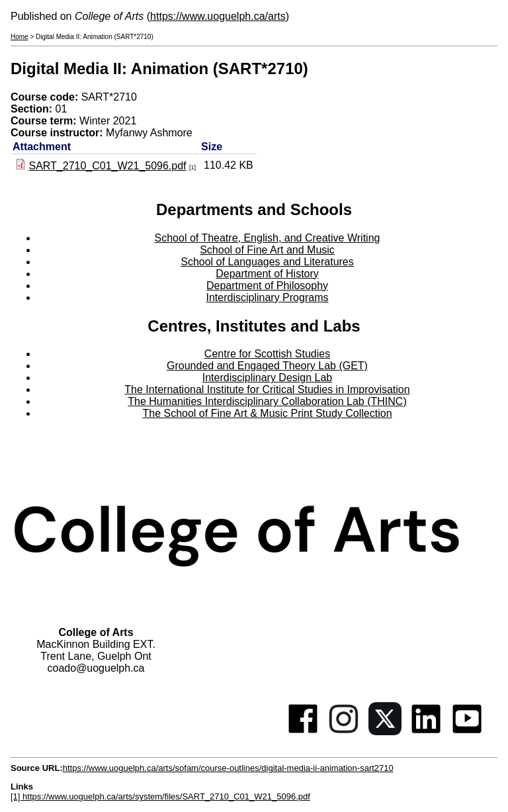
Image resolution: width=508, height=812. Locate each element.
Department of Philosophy (267, 286)
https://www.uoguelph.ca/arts (218, 16)
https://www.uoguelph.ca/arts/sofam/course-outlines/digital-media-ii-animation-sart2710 (228, 768)
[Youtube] (467, 732)
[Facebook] (303, 732)
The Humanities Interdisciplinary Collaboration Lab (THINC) (267, 401)
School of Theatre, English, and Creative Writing (268, 238)
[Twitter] (385, 732)
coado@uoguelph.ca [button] (96, 668)
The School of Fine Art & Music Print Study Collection (267, 413)
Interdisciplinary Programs (268, 297)
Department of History (267, 274)
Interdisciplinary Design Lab (268, 378)
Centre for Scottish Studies (267, 354)
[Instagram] (344, 732)
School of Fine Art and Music (267, 250)
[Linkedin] (426, 732)
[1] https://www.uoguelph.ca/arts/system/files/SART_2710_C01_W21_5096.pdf (160, 796)
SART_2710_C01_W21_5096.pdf (107, 166)
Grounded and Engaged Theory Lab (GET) (267, 366)
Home (20, 37)
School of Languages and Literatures (267, 262)
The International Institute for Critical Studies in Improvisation (267, 389)
